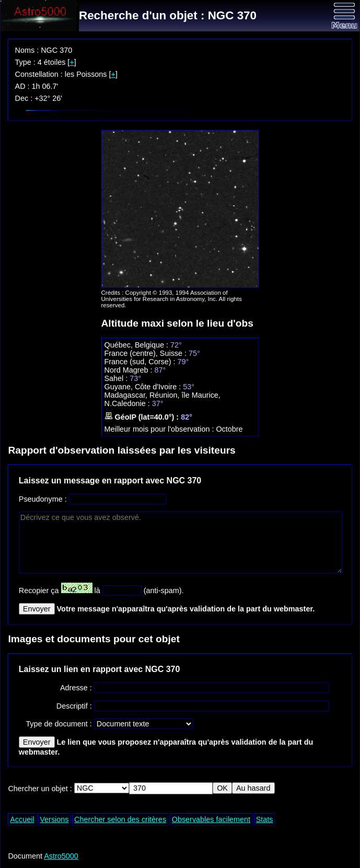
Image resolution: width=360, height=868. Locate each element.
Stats (265, 819)
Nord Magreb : (130, 370)
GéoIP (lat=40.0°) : (143, 417)
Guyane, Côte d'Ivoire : (144, 387)
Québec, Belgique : (137, 345)
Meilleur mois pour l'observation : (160, 429)
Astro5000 (61, 856)
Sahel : (117, 378)
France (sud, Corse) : (141, 362)
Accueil (22, 819)
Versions (54, 819)
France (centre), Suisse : (147, 353)
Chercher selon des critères (120, 819)
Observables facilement (211, 819)
